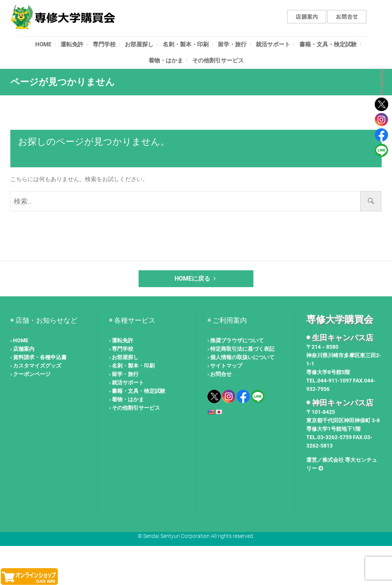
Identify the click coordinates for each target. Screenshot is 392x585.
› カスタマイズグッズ (36, 366)
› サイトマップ (225, 366)
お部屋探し (139, 44)
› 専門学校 (121, 349)
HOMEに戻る (196, 279)
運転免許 (72, 44)
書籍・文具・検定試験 (328, 44)
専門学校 (104, 44)
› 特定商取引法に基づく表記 (241, 349)
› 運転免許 (121, 340)
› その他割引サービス (135, 408)
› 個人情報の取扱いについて (241, 357)
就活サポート (273, 44)
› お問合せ (220, 374)
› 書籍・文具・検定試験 (137, 391)
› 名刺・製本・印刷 (132, 366)
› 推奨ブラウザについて (236, 340)
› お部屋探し (124, 357)
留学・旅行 (232, 44)
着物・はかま (166, 60)
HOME (43, 44)
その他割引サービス (218, 60)
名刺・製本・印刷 (186, 44)
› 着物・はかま (127, 399)
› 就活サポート (127, 382)
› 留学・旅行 (124, 374)
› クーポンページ (30, 374)
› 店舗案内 (22, 349)
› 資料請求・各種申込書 (38, 357)
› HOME (19, 340)
